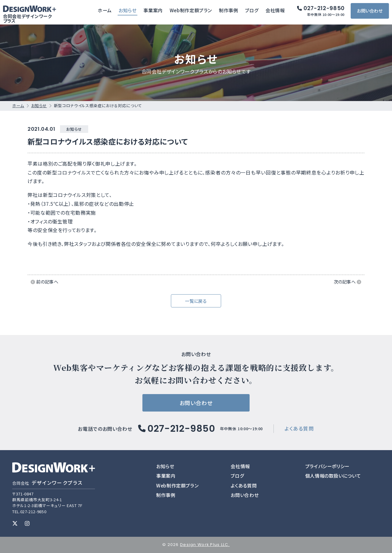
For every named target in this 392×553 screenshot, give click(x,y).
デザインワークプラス (47, 483)
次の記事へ (348, 282)
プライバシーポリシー (327, 466)
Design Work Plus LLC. (205, 545)
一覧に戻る (196, 301)
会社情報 (276, 12)
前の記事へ (44, 282)
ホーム (106, 12)
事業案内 (154, 12)
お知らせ (129, 12)
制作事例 (230, 12)
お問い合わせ (371, 12)
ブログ (253, 12)
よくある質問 (299, 428)
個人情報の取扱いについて (333, 476)
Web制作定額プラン (192, 12)
